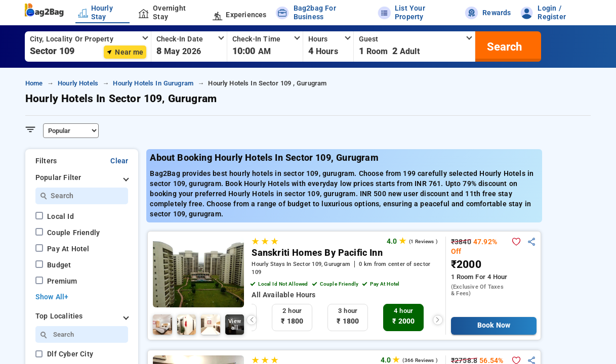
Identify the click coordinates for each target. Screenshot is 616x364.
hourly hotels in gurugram (153, 83)
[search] (503, 47)
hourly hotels (78, 83)
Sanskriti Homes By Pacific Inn (317, 253)
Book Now (494, 325)
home (34, 83)
